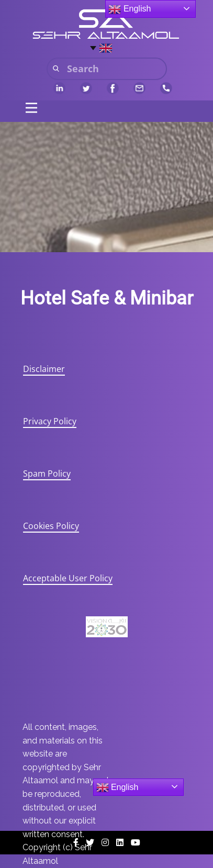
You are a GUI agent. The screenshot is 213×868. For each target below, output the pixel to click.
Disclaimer (44, 369)
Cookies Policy (51, 526)
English (117, 787)
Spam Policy (47, 474)
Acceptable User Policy (68, 578)
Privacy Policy (50, 421)
